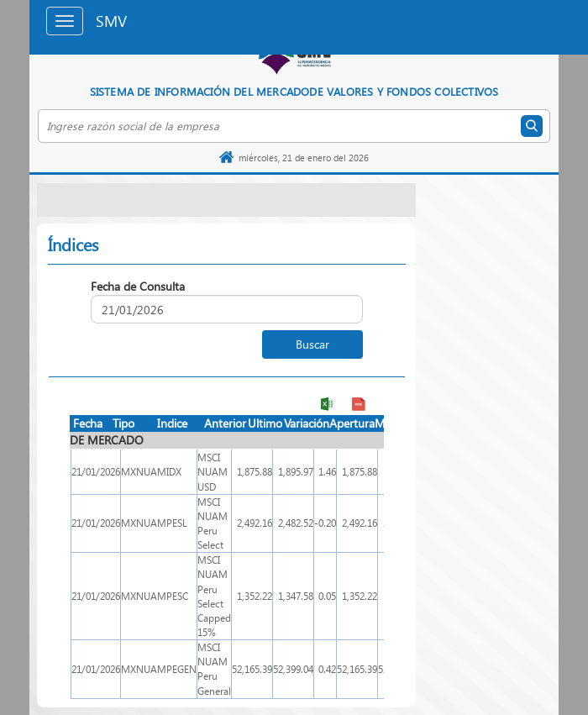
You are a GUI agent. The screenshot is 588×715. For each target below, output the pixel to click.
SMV (111, 21)
